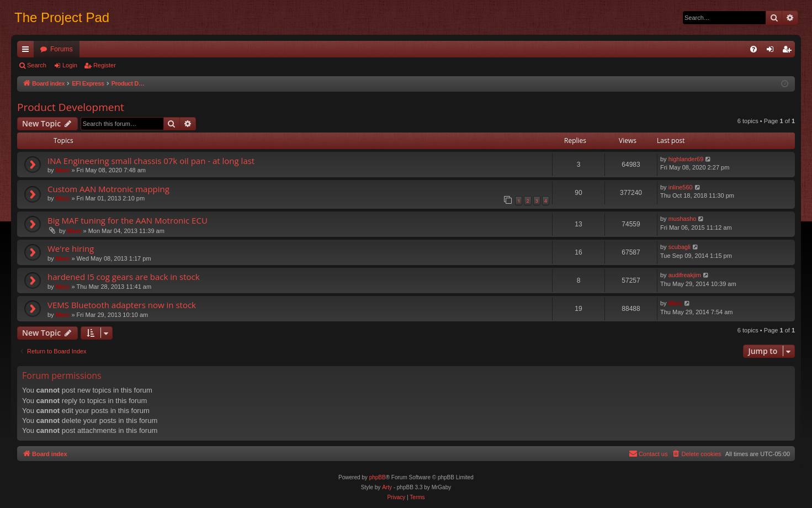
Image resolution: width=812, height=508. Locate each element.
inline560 (681, 187)
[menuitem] (753, 49)
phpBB (378, 477)
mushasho (683, 219)
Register (105, 65)
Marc (63, 170)
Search (37, 65)
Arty (387, 487)
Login (70, 65)
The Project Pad (62, 17)
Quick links (28, 51)
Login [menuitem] (773, 51)
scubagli (680, 247)
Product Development (71, 107)
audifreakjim (685, 275)
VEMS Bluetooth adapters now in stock (122, 305)
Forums (62, 49)
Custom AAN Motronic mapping (108, 189)
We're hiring (71, 248)
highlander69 (686, 159)
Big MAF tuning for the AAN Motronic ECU (128, 220)
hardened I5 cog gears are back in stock (124, 277)
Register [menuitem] (789, 51)
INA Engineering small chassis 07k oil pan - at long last (151, 161)
